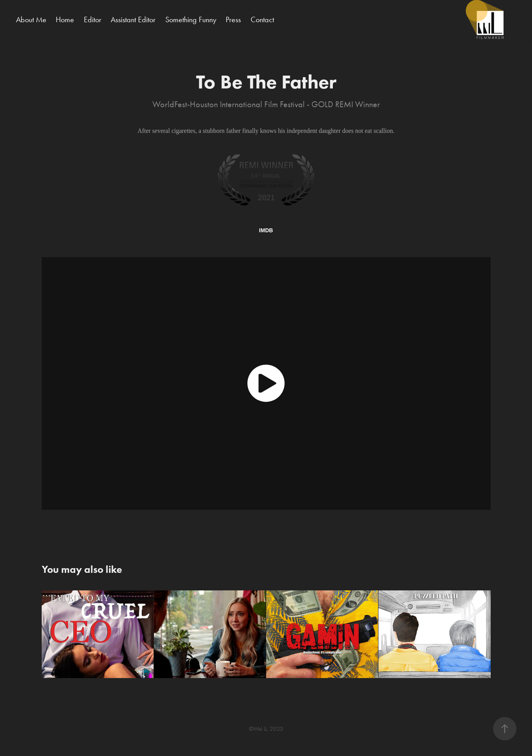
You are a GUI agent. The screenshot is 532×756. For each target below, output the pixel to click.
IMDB (266, 230)
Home (65, 19)
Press (233, 19)
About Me (31, 19)
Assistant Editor (133, 19)
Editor (93, 19)
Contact (262, 19)
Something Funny (191, 19)
